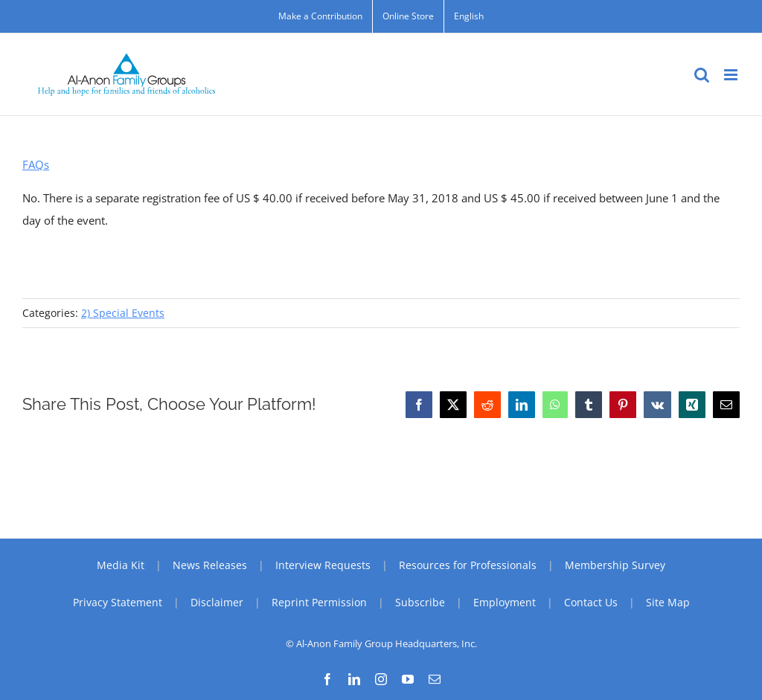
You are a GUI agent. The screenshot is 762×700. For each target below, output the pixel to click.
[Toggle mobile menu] (732, 75)
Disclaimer (217, 602)
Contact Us (591, 602)
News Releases (210, 565)
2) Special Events (123, 313)
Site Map (668, 602)
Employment (505, 602)
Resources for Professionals (468, 565)
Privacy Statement (118, 602)
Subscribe (420, 602)
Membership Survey (615, 565)
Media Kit (121, 565)
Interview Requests (323, 565)
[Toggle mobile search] (702, 75)
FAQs (36, 164)
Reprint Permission (319, 602)
